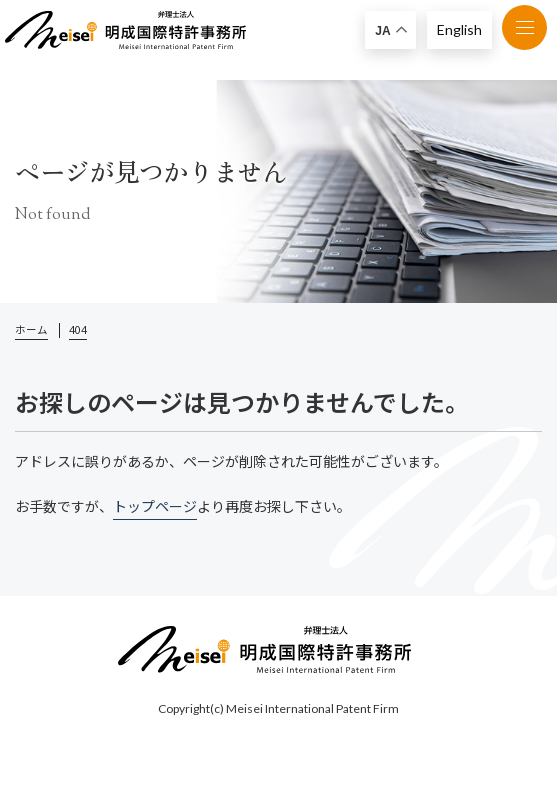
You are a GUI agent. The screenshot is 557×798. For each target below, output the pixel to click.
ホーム (31, 330)
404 (78, 330)
